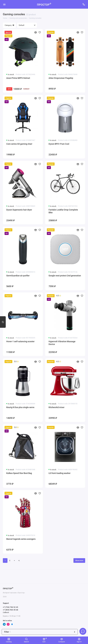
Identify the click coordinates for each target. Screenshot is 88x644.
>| (19, 561)
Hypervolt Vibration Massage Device (62, 343)
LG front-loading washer (60, 473)
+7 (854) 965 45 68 (10, 610)
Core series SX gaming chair (19, 144)
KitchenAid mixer (56, 407)
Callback (6, 612)
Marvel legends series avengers (21, 539)
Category (9, 25)
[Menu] (4, 4)
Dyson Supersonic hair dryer (19, 210)
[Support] (84, 4)
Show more (79, 561)
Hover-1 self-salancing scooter (20, 341)
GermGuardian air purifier (18, 276)
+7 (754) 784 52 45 (10, 607)
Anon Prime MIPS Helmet (18, 78)
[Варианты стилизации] (3, 322)
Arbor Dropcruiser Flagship (61, 78)
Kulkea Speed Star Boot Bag (19, 473)
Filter (40, 632)
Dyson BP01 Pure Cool (59, 144)
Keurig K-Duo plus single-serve (20, 407)
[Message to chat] (83, 631)
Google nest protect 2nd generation (65, 276)
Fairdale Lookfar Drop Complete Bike (63, 211)
